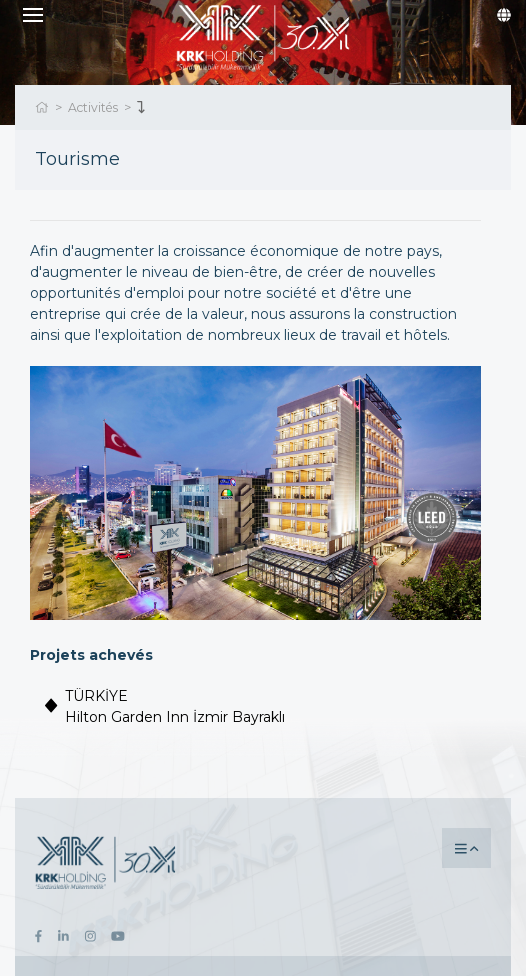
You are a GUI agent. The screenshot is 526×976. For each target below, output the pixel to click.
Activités (93, 107)
